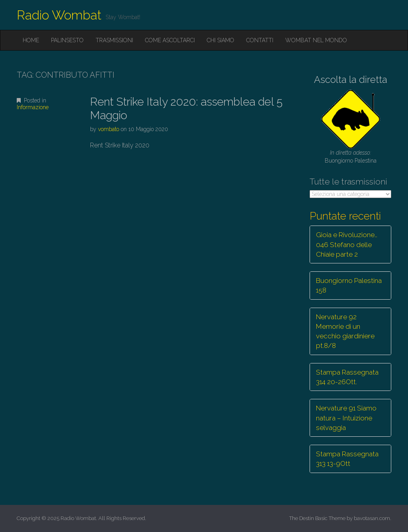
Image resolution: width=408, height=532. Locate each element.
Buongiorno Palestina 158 (349, 285)
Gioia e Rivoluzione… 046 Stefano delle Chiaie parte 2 (347, 244)
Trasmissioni (114, 40)
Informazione (33, 107)
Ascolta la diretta (351, 80)
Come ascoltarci (170, 40)
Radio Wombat (59, 15)
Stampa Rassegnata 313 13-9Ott (347, 459)
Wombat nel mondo (316, 40)
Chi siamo (221, 40)
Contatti (260, 40)
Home (31, 40)
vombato (109, 129)
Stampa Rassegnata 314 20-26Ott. (347, 377)
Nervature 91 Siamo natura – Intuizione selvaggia (346, 418)
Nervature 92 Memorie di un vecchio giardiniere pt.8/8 (345, 331)
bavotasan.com (372, 518)
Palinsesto (67, 40)
